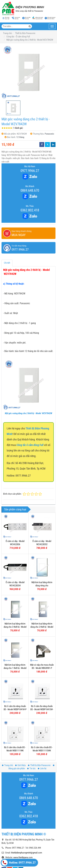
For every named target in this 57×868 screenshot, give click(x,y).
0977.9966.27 (30, 171)
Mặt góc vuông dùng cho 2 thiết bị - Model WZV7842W (28, 413)
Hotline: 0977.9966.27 (19, 863)
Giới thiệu (20, 765)
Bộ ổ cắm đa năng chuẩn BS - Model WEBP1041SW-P (42, 709)
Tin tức (31, 768)
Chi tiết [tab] (7, 263)
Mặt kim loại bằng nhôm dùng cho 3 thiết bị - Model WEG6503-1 (15, 627)
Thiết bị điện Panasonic (39, 765)
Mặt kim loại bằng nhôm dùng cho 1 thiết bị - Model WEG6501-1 (15, 668)
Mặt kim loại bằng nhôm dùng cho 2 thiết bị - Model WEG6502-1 (42, 627)
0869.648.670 (30, 190)
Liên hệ (42, 768)
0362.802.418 (30, 210)
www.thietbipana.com (23, 857)
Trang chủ (7, 765)
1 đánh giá (18, 128)
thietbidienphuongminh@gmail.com (27, 853)
